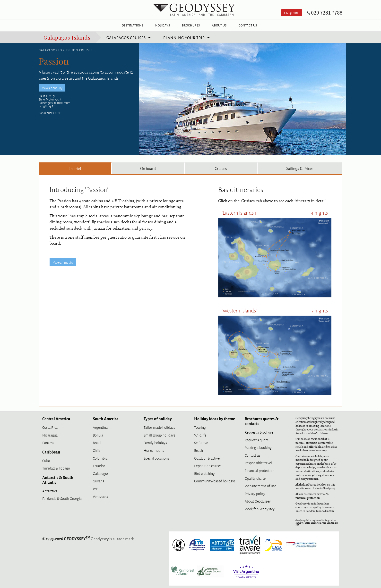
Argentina (100, 427)
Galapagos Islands (67, 37)
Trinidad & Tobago (56, 468)
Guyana (99, 481)
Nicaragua (50, 435)
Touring (200, 427)
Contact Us (248, 25)
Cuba (46, 460)
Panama (48, 442)
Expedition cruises (208, 466)
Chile (97, 450)
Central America (56, 419)
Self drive (201, 442)
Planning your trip (184, 37)
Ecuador (99, 466)
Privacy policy (255, 493)
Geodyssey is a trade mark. (89, 538)
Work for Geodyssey (260, 509)
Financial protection (260, 470)
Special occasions (156, 458)
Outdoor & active (207, 458)
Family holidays (155, 442)
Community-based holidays (215, 481)
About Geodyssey (258, 501)
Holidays (163, 25)
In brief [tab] (75, 168)
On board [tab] (148, 168)
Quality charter (256, 478)
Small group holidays (159, 435)
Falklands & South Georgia (62, 498)
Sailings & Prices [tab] (300, 168)
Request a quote (257, 440)
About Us (219, 25)
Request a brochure (259, 432)
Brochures (191, 25)
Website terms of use (260, 486)
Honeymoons (154, 450)
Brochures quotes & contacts (262, 421)
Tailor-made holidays (159, 427)
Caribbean (51, 452)
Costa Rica (50, 427)
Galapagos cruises (126, 37)
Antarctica (50, 491)
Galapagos (101, 473)
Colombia (100, 458)
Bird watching (204, 473)
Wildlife (200, 435)
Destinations (133, 25)
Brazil (97, 442)
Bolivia (98, 435)
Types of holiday (158, 419)
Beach (199, 450)
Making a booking (258, 447)
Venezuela (100, 496)
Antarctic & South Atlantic (58, 480)
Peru (96, 489)
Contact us (252, 455)
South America (106, 419)
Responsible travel (258, 463)
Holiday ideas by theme (215, 419)
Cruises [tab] (221, 168)
